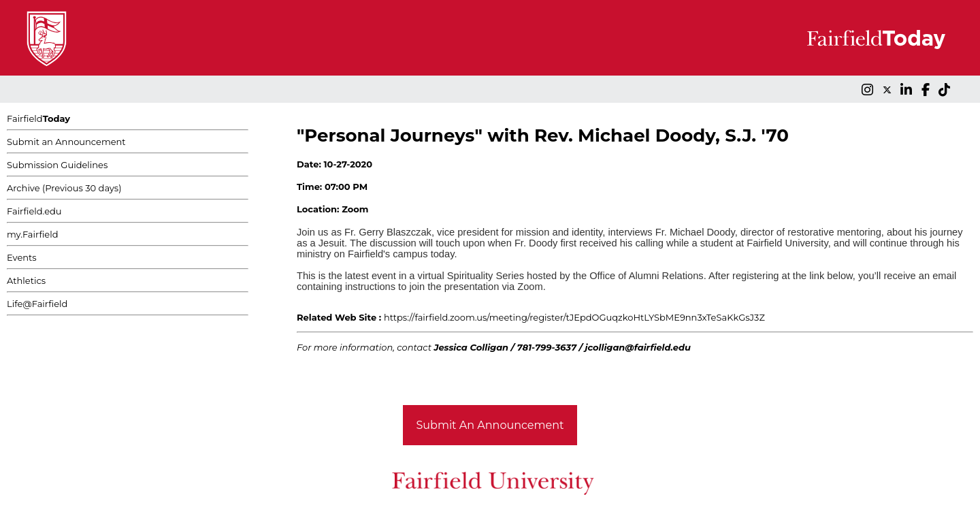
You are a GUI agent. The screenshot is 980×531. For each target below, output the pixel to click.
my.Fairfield (33, 234)
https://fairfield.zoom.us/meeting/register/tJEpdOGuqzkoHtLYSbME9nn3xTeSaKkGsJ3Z (574, 317)
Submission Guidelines (57, 165)
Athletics (26, 280)
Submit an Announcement (66, 142)
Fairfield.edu (34, 211)
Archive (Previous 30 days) (64, 188)
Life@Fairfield (37, 304)
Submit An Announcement (490, 425)
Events (22, 257)
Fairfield (38, 118)
